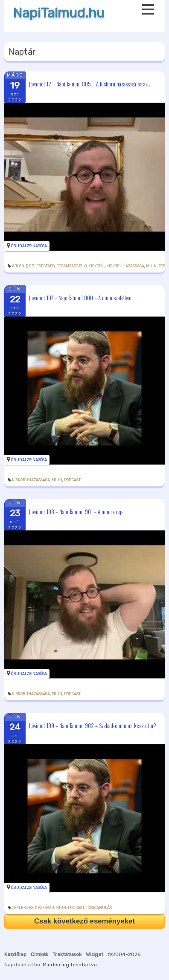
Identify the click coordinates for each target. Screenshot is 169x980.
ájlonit (20, 266)
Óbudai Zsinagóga (29, 246)
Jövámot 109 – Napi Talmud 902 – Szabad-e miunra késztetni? (92, 725)
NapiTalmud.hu (58, 13)
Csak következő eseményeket (84, 921)
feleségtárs (42, 266)
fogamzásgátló (71, 266)
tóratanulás (99, 908)
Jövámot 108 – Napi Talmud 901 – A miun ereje (76, 511)
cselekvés (23, 908)
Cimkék (39, 954)
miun (151, 266)
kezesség (44, 908)
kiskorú (96, 266)
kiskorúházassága (125, 266)
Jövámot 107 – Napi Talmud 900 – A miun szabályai (80, 297)
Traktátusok (67, 954)
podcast (72, 480)
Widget (95, 954)
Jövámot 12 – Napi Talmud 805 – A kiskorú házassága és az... (90, 83)
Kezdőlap (15, 954)
